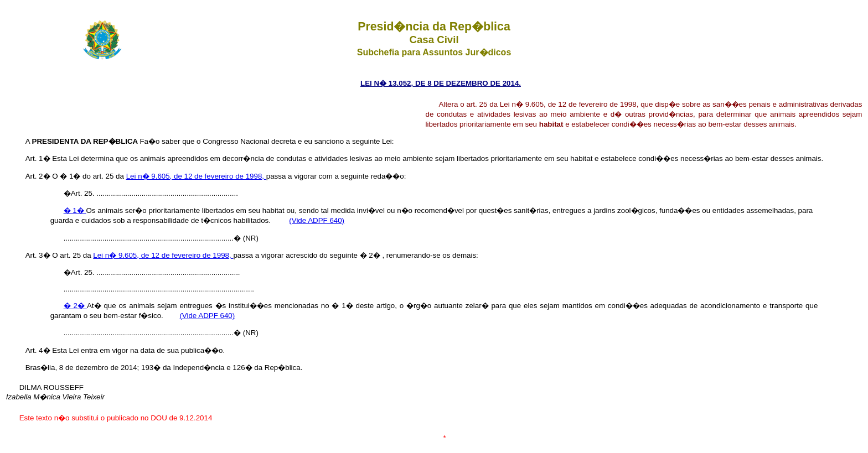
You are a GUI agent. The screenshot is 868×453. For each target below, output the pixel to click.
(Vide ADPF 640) (317, 220)
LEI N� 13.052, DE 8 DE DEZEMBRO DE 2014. (441, 83)
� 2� (75, 306)
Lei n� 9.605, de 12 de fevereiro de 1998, (196, 176)
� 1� (75, 210)
